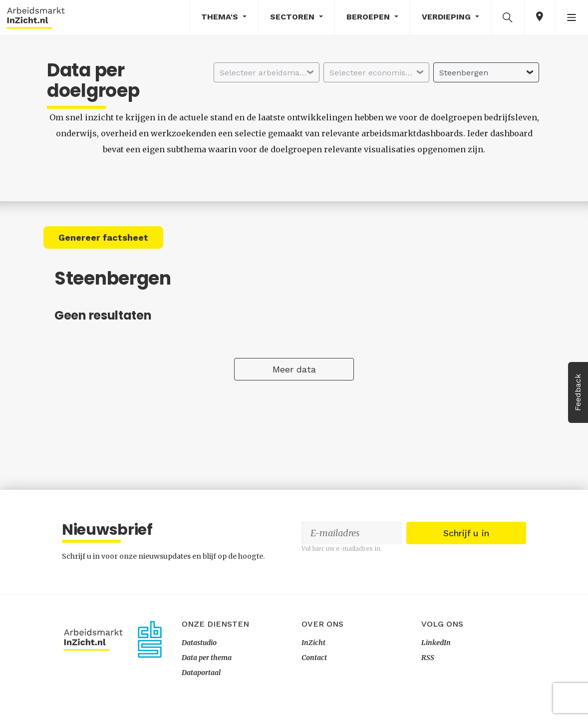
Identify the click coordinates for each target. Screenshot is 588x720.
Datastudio (199, 643)
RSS (428, 658)
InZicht (313, 643)
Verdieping (447, 17)
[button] (508, 17)
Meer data (294, 369)
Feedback (578, 392)
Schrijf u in (466, 533)
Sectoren (294, 17)
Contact (314, 658)
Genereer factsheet (103, 237)
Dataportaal (201, 673)
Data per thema (207, 658)
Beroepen (369, 17)
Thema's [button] (221, 17)
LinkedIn (436, 643)
